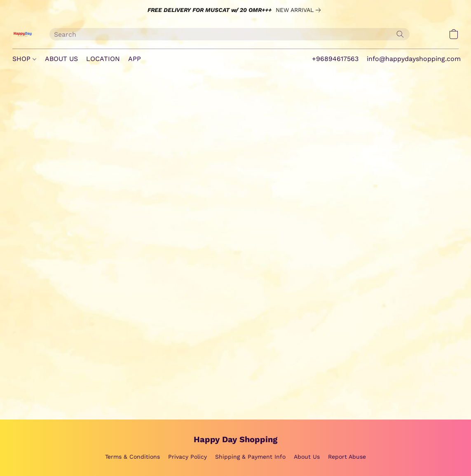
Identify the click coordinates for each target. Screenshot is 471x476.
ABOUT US (61, 59)
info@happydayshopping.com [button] (414, 59)
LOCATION (103, 59)
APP (135, 59)
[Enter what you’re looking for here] (230, 34)
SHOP (24, 59)
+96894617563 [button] (335, 59)
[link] (300, 10)
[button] (23, 34)
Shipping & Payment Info (250, 457)
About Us (307, 457)
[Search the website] (400, 34)
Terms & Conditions (132, 457)
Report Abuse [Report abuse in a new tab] (347, 457)
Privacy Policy (187, 457)
